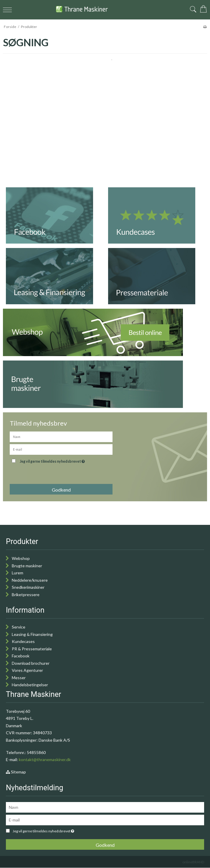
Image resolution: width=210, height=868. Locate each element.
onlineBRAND (193, 862)
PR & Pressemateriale (32, 649)
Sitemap (16, 772)
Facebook (21, 656)
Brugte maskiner (27, 566)
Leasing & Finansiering (32, 634)
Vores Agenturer (27, 670)
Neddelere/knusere (30, 580)
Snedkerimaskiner (28, 587)
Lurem (18, 573)
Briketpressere (26, 595)
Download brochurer (31, 663)
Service (19, 627)
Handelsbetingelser (30, 685)
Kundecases (23, 641)
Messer (19, 678)
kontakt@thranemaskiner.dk (45, 759)
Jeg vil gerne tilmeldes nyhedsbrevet (67, 460)
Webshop (21, 558)
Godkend (61, 490)
